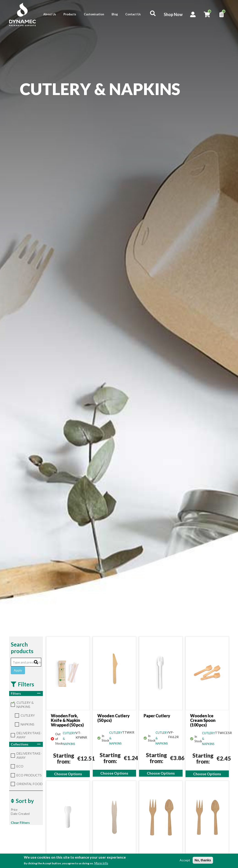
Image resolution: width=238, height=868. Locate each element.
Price (14, 809)
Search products (22, 648)
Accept (185, 860)
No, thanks (203, 860)
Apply (18, 670)
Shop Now (173, 14)
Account (193, 14)
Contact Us (133, 14)
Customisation (94, 14)
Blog (115, 14)
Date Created (20, 814)
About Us (50, 14)
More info (101, 863)
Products (70, 14)
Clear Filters (20, 823)
